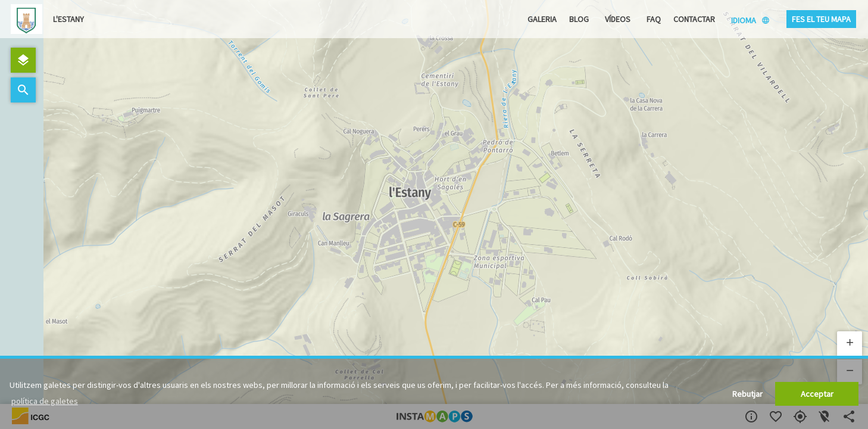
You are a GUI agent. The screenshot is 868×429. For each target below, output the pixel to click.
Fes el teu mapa (821, 19)
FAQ (654, 19)
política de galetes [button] (45, 401)
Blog (579, 19)
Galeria (542, 19)
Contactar (694, 19)
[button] (850, 344)
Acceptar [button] (817, 394)
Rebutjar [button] (747, 394)
